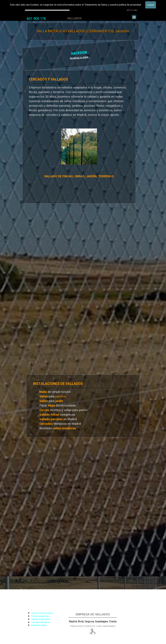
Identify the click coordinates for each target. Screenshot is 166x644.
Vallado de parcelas (40, 619)
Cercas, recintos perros (42, 613)
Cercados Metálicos (41, 622)
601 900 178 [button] (36, 19)
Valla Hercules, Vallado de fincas (47, 8)
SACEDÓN (38, 54)
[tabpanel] (36, 19)
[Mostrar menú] (134, 17)
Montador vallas (39, 625)
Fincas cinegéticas (40, 616)
